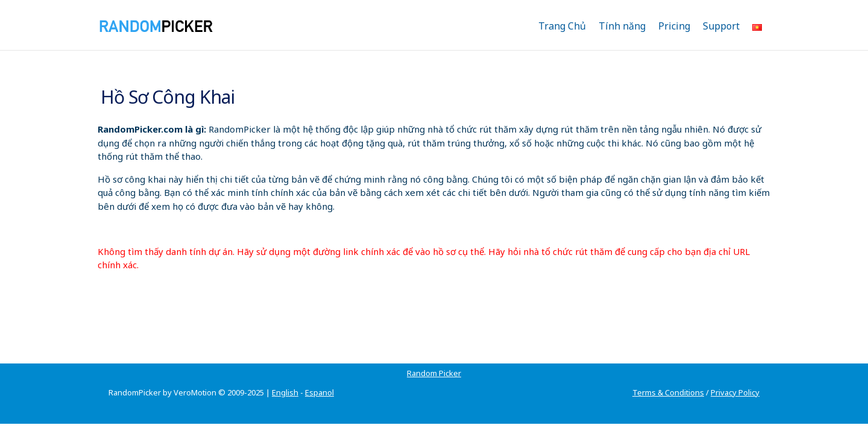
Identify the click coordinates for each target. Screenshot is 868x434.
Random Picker (136, 359)
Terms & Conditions (668, 378)
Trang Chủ (562, 26)
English (285, 378)
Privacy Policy (735, 378)
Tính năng (622, 26)
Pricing (674, 26)
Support (721, 26)
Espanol (319, 378)
